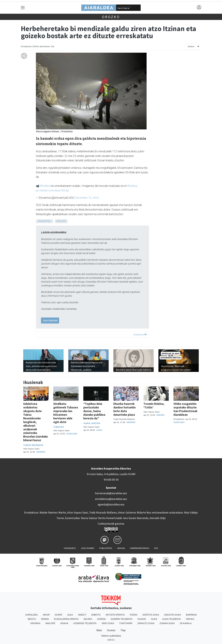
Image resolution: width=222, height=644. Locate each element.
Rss (156, 548)
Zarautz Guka (146, 623)
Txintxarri (126, 623)
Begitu (32, 619)
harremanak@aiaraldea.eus (111, 493)
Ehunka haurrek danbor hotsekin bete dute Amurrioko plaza (125, 409)
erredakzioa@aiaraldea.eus (111, 499)
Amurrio (41, 452)
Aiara (99, 430)
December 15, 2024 (87, 198)
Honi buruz (70, 548)
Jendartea (44, 221)
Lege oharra (88, 548)
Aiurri (58, 615)
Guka (154, 619)
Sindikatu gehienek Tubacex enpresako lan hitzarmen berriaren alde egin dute (66, 413)
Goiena (101, 619)
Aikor (46, 615)
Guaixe (142, 619)
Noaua (64, 623)
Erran (45, 619)
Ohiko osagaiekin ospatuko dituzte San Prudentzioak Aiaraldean (185, 409)
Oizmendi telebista (85, 623)
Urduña (160, 415)
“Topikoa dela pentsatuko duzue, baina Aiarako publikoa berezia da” (94, 411)
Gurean (111, 630)
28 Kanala (186, 623)
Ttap (123, 630)
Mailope (50, 623)
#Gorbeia (45, 186)
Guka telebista (171, 619)
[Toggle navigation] (23, 8)
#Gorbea (132, 186)
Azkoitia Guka (173, 615)
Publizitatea (106, 548)
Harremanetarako (140, 548)
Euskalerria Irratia (66, 619)
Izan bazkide (50, 320)
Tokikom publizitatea (111, 636)
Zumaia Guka (167, 623)
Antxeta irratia (115, 615)
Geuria (88, 619)
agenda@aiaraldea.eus (111, 504)
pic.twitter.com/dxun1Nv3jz (52, 190)
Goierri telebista (122, 619)
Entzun (191, 46)
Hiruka (190, 619)
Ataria (134, 615)
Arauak (121, 548)
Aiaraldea (72, 434)
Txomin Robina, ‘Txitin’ (154, 406)
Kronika (35, 623)
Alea (70, 615)
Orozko (111, 17)
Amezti (82, 615)
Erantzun (140, 334)
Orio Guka (108, 623)
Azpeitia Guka (151, 615)
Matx (99, 630)
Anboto (96, 615)
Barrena (191, 615)
